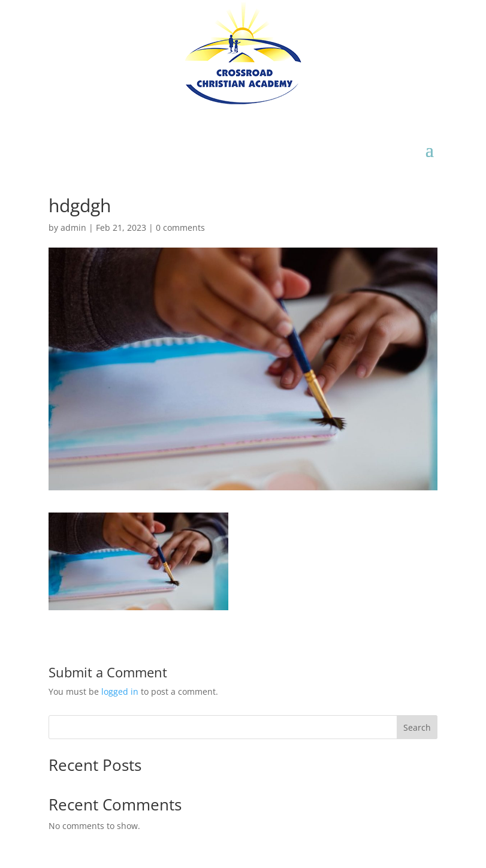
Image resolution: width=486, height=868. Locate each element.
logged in (120, 691)
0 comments (180, 227)
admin (73, 227)
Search (417, 727)
